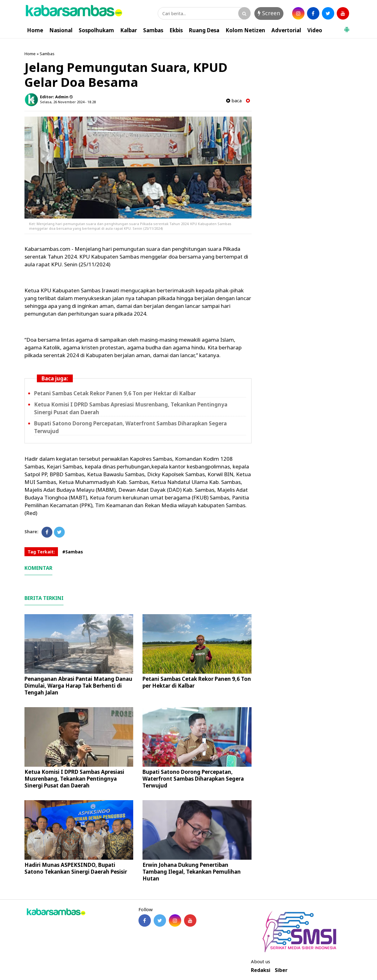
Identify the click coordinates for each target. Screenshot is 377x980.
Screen (269, 13)
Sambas (153, 30)
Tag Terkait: (41, 552)
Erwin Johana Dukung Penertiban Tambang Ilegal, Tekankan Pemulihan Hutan (192, 872)
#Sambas (73, 552)
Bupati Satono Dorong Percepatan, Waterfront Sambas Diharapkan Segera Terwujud (193, 779)
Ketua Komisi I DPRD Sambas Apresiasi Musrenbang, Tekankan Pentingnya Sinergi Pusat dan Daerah (74, 779)
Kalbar (129, 30)
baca (234, 101)
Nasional (61, 30)
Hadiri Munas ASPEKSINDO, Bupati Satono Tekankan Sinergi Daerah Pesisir (76, 868)
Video (315, 30)
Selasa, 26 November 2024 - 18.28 (68, 102)
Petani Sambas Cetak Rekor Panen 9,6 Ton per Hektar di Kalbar (115, 393)
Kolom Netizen (245, 30)
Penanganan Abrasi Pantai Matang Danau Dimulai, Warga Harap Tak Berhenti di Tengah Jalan (78, 686)
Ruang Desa (204, 30)
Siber (281, 970)
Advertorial (286, 30)
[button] (347, 27)
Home (35, 30)
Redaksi (261, 970)
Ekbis (176, 30)
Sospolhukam (96, 30)
